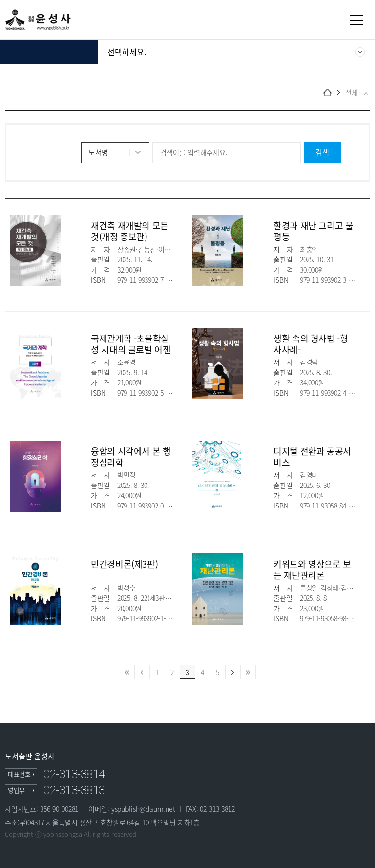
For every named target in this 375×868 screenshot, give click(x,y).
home (327, 93)
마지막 (248, 672)
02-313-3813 (74, 790)
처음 (127, 672)
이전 (142, 672)
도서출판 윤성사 (30, 756)
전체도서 (358, 93)
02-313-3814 (74, 774)
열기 (356, 20)
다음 (233, 672)
